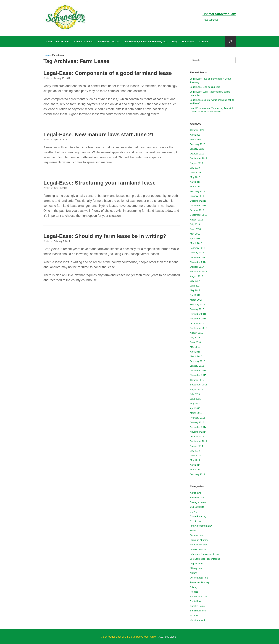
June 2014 (195, 455)
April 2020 (195, 135)
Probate (194, 592)
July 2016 (195, 337)
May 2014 (195, 460)
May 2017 (195, 290)
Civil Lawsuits (197, 507)
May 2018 (195, 234)
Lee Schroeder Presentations (205, 559)
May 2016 (195, 347)
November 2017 (198, 262)
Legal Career (197, 563)
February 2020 (197, 144)
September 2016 (198, 328)
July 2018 (195, 224)
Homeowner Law (199, 545)
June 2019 (195, 173)
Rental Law (196, 601)
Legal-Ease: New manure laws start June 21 (99, 134)
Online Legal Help (199, 578)
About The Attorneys (57, 42)
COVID (194, 512)
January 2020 (197, 149)
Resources (188, 42)
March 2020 (196, 139)
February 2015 (197, 418)
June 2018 (195, 229)
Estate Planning (198, 516)
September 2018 (198, 215)
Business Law (197, 497)
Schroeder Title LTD (109, 42)
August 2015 (196, 389)
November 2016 (198, 319)
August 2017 (196, 276)
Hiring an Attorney (199, 540)
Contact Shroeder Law (219, 14)
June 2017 (195, 286)
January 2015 (197, 422)
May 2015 (195, 404)
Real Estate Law (198, 597)
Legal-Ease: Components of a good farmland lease (108, 73)
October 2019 (197, 154)
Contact (204, 42)
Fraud (193, 531)
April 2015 (195, 408)
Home (47, 55)
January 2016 (197, 366)
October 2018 (197, 210)
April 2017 (195, 295)
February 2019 (197, 191)
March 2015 (196, 413)
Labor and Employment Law (204, 554)
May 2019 (195, 177)
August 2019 (196, 163)
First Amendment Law (201, 526)
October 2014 (197, 437)
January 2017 (197, 309)
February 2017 (197, 305)
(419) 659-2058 (210, 20)
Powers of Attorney (200, 582)
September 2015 (198, 385)
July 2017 (195, 281)
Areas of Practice (84, 42)
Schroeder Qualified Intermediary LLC (146, 42)
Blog (175, 42)
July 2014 (195, 451)
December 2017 (198, 257)
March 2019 (196, 187)
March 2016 (196, 356)
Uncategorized (197, 620)
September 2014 (198, 441)
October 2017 (197, 267)
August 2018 (196, 220)
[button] (230, 41)
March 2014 (196, 470)
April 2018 (195, 239)
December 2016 (198, 314)
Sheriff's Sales (197, 606)
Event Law (195, 521)
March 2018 (196, 243)
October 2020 (197, 130)
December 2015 (198, 371)
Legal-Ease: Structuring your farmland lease (99, 183)
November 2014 (198, 432)
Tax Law (194, 615)
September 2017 (198, 271)
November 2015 (198, 375)
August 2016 (196, 333)
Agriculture (195, 493)
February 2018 (197, 248)
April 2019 (195, 182)
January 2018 (197, 253)
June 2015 (195, 399)
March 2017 (196, 300)
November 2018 (198, 205)
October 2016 (197, 323)
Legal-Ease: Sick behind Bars (205, 87)
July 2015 (195, 394)
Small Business (198, 611)
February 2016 (197, 361)
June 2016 (195, 342)
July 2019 (195, 168)
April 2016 (195, 352)
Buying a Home (198, 502)
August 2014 (196, 446)
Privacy (194, 587)
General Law (196, 535)
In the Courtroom (199, 549)
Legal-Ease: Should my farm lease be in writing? (105, 236)
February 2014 (197, 474)
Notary (193, 573)
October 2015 (197, 380)
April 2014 (195, 465)
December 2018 (198, 201)
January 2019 (197, 196)
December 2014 (198, 427)
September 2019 (198, 158)
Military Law (196, 568)
